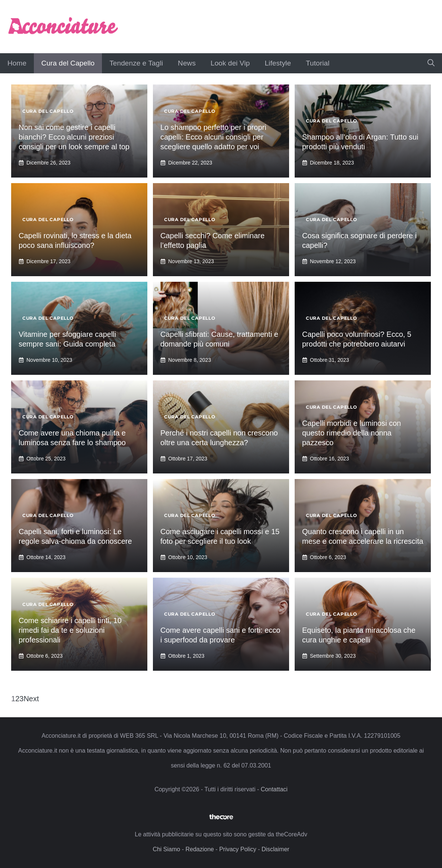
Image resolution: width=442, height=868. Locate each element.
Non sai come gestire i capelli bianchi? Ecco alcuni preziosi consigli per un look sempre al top (74, 137)
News (187, 63)
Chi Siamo (166, 849)
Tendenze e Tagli (136, 63)
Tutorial (318, 63)
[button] (431, 63)
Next (31, 699)
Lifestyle (278, 63)
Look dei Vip (230, 63)
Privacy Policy (238, 849)
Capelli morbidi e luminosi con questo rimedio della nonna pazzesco (352, 433)
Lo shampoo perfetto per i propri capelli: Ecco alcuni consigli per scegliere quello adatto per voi (213, 137)
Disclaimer (276, 849)
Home (17, 63)
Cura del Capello (68, 63)
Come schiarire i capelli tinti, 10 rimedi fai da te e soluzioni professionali (70, 630)
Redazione (200, 849)
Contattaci (274, 789)
